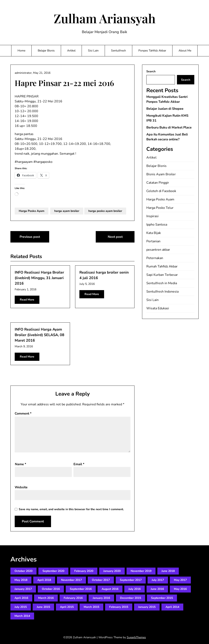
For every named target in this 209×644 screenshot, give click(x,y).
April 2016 (21, 598)
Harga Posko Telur (160, 208)
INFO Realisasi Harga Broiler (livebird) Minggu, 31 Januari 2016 (39, 278)
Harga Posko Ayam (32, 211)
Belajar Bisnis (46, 51)
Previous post (30, 237)
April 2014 (172, 607)
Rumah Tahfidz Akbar (162, 266)
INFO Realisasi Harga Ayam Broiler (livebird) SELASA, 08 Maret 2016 (39, 335)
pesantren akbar (158, 250)
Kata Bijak (154, 233)
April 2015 (67, 607)
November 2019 (141, 571)
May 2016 (180, 589)
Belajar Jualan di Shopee (165, 109)
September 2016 (81, 589)
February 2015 (119, 607)
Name (21, 464)
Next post (115, 237)
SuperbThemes (136, 637)
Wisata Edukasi (158, 308)
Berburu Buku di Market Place (169, 127)
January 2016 (101, 598)
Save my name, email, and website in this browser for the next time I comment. (71, 509)
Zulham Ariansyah (105, 18)
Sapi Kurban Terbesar (162, 275)
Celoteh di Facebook (161, 191)
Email (79, 464)
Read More (27, 300)
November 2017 (71, 580)
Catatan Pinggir (158, 183)
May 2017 (180, 580)
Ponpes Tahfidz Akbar (152, 51)
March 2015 (91, 607)
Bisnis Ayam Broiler (161, 174)
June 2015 (43, 607)
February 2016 (73, 598)
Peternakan (155, 258)
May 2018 (21, 580)
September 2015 (162, 598)
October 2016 (51, 589)
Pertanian (153, 241)
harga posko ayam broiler (105, 211)
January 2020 (112, 571)
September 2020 (53, 571)
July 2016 (135, 589)
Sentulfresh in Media (162, 283)
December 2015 (131, 598)
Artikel (71, 51)
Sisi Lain (93, 51)
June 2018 (168, 571)
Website (21, 487)
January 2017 (23, 589)
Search (151, 71)
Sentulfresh (118, 51)
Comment (23, 414)
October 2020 (23, 571)
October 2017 (101, 580)
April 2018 (44, 580)
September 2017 (131, 580)
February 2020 (84, 571)
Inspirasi (152, 216)
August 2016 (110, 589)
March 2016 (46, 598)
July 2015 (21, 607)
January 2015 (147, 607)
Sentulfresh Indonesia (162, 292)
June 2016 (157, 589)
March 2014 (22, 616)
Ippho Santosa (157, 225)
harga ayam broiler (67, 211)
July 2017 (158, 580)
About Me (185, 51)
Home (21, 51)
